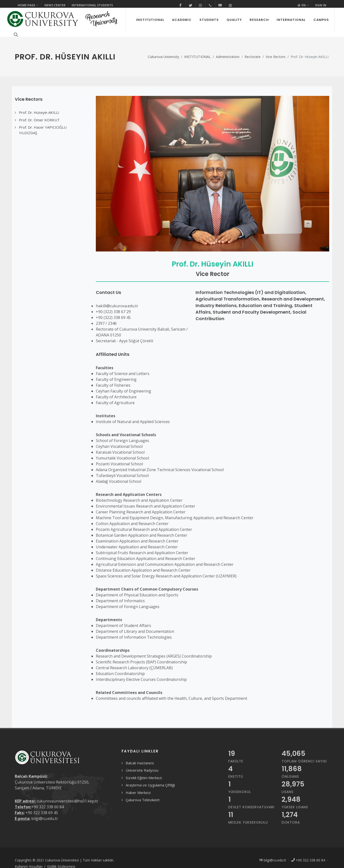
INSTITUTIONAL (197, 57)
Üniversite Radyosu (142, 770)
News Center (55, 5)
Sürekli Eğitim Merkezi (144, 778)
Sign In (321, 5)
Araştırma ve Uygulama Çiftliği (150, 785)
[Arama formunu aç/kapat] (15, 34)
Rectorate (253, 57)
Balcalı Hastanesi (140, 763)
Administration (228, 57)
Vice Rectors (276, 57)
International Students (92, 5)
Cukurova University (163, 57)
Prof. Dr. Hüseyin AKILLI (213, 264)
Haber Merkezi (138, 793)
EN (303, 5)
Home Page (28, 5)
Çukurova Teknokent (143, 800)
